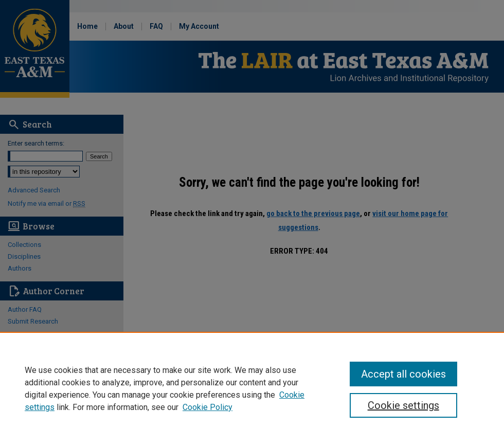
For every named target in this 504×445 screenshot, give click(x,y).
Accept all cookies (403, 374)
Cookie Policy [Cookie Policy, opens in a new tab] (208, 407)
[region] (252, 388)
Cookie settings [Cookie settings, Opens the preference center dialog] (403, 405)
